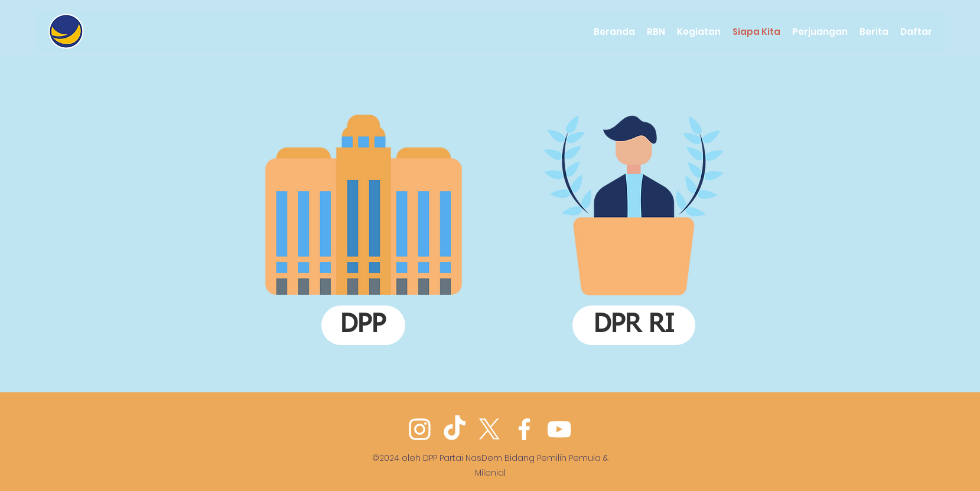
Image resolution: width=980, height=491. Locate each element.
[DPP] (363, 325)
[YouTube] (559, 429)
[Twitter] (489, 429)
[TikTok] (455, 429)
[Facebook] (524, 429)
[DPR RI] (634, 325)
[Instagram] (420, 429)
